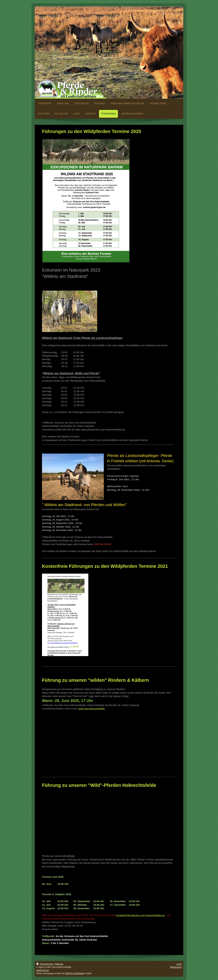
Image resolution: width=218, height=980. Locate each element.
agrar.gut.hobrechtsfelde (91, 709)
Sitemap (59, 964)
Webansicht (176, 967)
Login (179, 964)
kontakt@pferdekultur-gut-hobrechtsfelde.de (140, 915)
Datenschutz (43, 970)
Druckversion (45, 964)
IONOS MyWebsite (74, 973)
